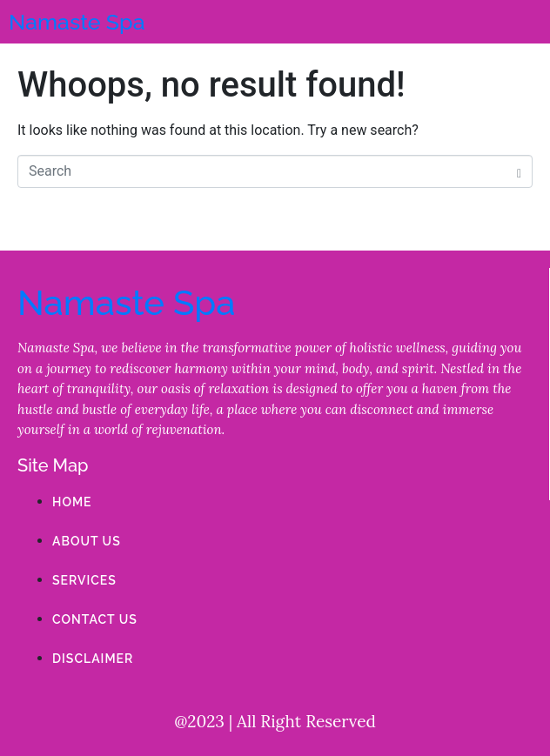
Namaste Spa (77, 22)
